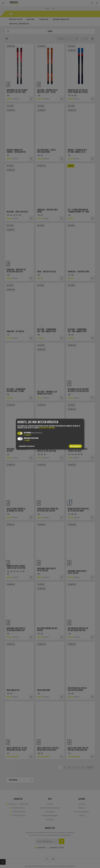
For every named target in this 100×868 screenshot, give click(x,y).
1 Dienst (27, 440)
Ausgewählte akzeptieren (27, 446)
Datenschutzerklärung (47, 428)
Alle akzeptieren (75, 446)
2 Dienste (27, 435)
